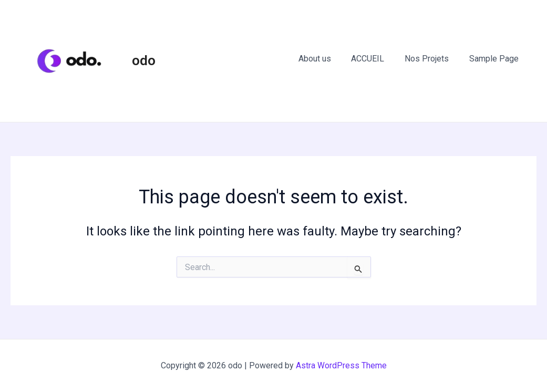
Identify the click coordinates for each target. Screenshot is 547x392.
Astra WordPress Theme (341, 365)
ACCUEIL (376, 59)
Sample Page (496, 59)
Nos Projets (432, 59)
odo (144, 60)
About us (327, 59)
